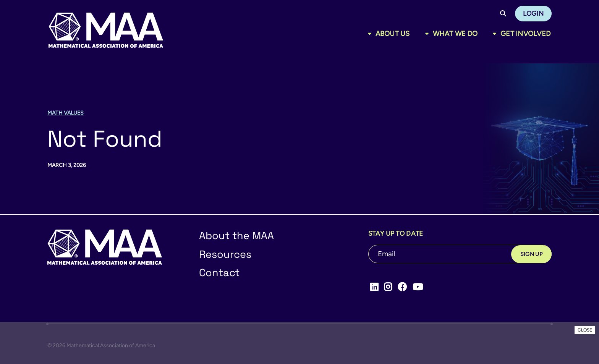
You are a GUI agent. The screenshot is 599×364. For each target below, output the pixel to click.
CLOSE (585, 330)
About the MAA (236, 235)
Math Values (66, 113)
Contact (219, 273)
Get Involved (525, 34)
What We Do (455, 34)
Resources (225, 254)
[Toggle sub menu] (371, 34)
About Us (393, 34)
